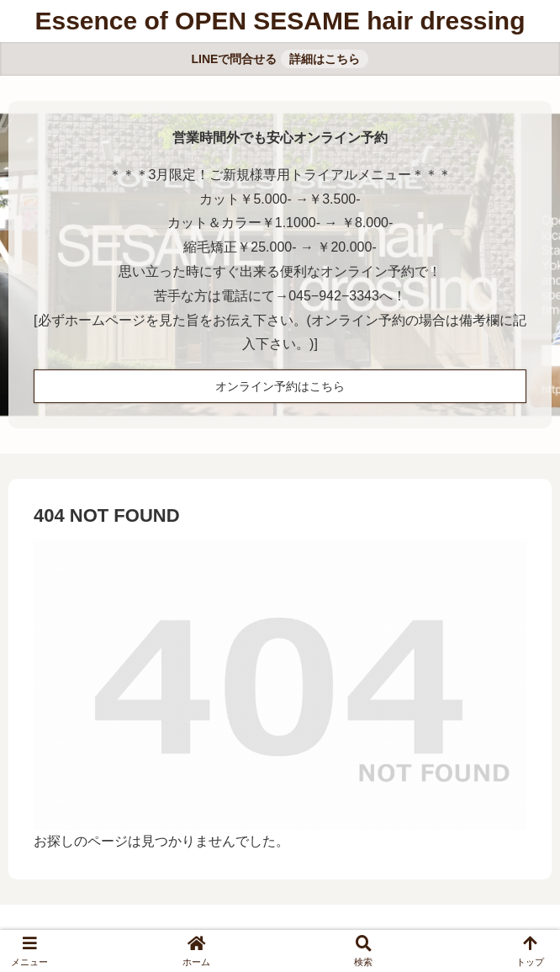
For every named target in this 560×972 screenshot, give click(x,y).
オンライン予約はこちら (280, 386)
